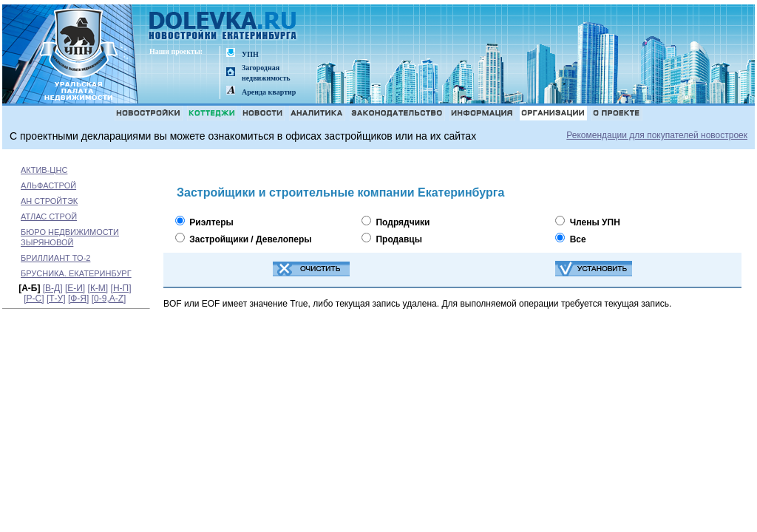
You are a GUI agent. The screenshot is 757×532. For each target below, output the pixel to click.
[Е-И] (75, 288)
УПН (250, 54)
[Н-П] (121, 288)
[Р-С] (34, 299)
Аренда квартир (269, 92)
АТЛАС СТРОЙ (49, 216)
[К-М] (98, 288)
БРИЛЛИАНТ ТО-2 (55, 258)
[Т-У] (56, 299)
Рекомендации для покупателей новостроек (657, 135)
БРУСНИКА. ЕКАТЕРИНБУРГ (76, 273)
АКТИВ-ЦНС (44, 170)
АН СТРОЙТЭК (49, 201)
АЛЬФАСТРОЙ (48, 185)
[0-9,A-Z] (109, 299)
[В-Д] (53, 288)
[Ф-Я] (78, 299)
